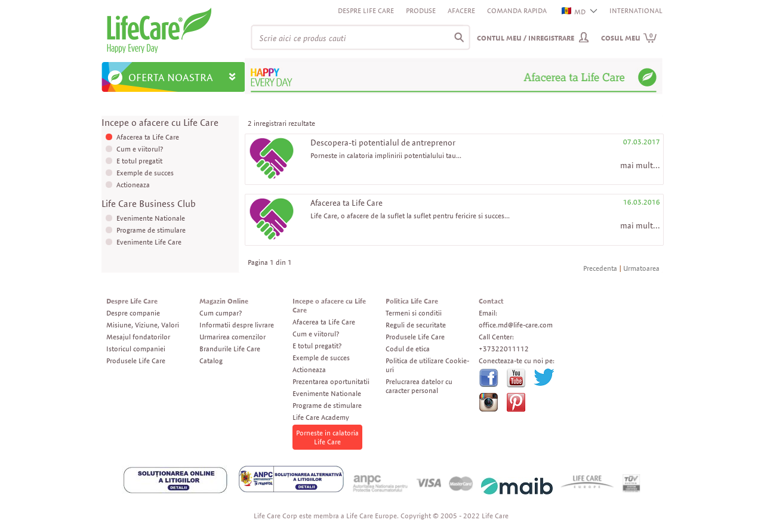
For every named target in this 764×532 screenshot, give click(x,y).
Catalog (211, 361)
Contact (491, 301)
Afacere (461, 10)
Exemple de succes (145, 173)
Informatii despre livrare (237, 325)
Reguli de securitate (416, 325)
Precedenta (600, 268)
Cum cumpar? (221, 313)
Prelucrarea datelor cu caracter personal (419, 386)
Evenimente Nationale (151, 218)
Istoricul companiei (136, 349)
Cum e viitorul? (140, 149)
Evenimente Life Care (149, 242)
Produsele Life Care (136, 361)
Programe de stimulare (151, 230)
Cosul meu (629, 38)
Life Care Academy (321, 417)
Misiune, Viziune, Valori (143, 325)
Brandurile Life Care (230, 349)
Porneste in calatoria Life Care (327, 437)
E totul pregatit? (317, 346)
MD (574, 12)
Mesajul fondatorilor (138, 337)
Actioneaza (133, 185)
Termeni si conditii (414, 313)
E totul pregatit (139, 161)
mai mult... (640, 165)
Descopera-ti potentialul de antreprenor (383, 143)
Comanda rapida (517, 10)
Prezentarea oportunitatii (331, 381)
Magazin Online (224, 301)
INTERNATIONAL (636, 10)
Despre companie (133, 313)
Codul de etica (408, 349)
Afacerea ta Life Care (148, 137)
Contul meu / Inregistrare (526, 38)
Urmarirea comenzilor (232, 337)
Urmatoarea (641, 268)
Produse (421, 10)
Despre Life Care (366, 10)
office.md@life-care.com (516, 325)
